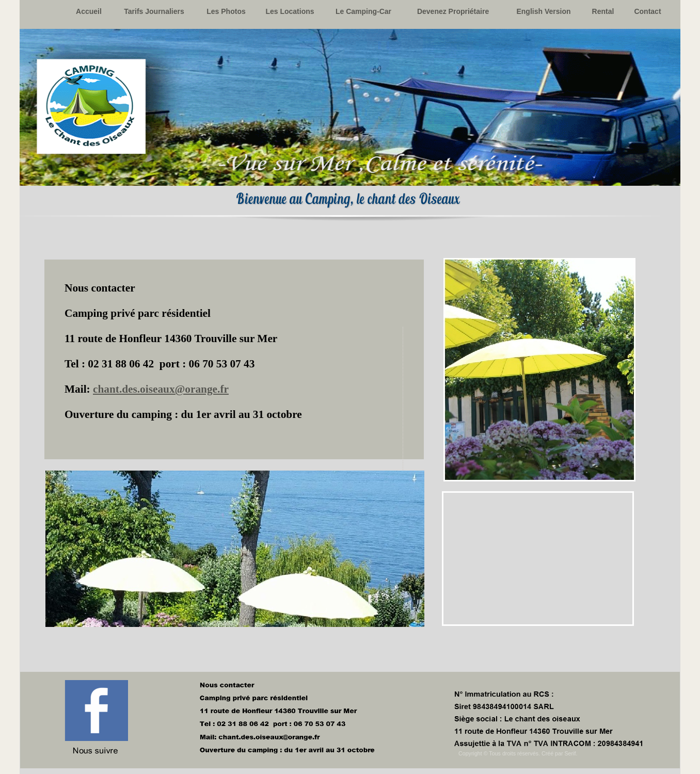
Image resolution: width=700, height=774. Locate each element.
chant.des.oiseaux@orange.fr (161, 389)
